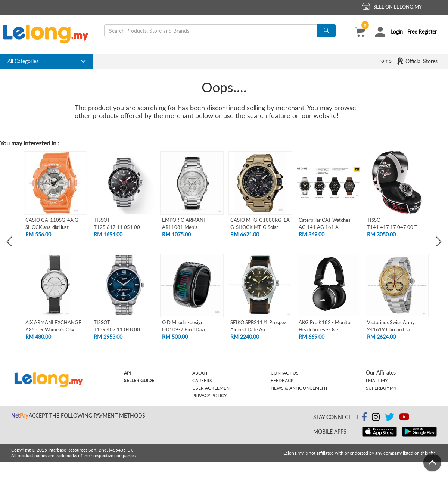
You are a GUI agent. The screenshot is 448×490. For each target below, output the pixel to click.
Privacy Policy (209, 395)
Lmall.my (377, 380)
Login (397, 32)
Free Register (422, 32)
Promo (384, 61)
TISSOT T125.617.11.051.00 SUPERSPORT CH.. (117, 227)
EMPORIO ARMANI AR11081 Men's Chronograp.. (183, 227)
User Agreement (212, 388)
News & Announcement (299, 388)
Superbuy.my (381, 388)
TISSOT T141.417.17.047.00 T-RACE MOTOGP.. (393, 227)
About (200, 373)
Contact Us (285, 373)
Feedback (282, 380)
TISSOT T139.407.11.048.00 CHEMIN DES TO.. (117, 329)
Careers (202, 380)
